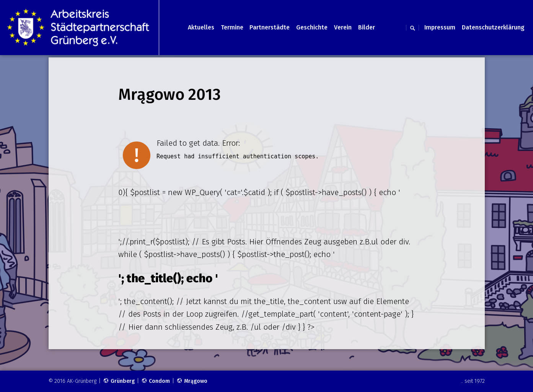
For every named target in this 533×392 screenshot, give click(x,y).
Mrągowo (192, 381)
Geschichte (312, 27)
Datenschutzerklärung (493, 27)
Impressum (440, 27)
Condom (156, 381)
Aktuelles (201, 27)
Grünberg (119, 381)
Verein (343, 27)
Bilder (367, 27)
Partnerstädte (270, 27)
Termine (232, 27)
